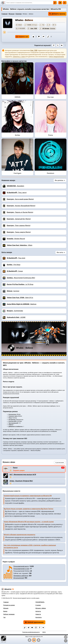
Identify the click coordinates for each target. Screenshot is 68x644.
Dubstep (19, 14)
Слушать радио (19, 470)
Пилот (15, 468)
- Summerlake (15, 311)
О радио (38, 605)
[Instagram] (36, 628)
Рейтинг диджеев (9, 614)
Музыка (12, 14)
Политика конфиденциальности (31, 632)
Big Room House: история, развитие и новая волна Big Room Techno (28, 509)
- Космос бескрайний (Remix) (21, 206)
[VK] (43, 628)
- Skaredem (15, 186)
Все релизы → (60, 180)
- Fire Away (14, 265)
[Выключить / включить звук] (66, 637)
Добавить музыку (57, 14)
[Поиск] (31, 3)
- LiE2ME (16, 317)
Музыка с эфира (41, 608)
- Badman (22, 304)
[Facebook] (40, 628)
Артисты (38, 611)
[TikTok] (25, 628)
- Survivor (13, 291)
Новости (38, 614)
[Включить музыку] (34, 640)
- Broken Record (16, 239)
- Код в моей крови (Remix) (20, 199)
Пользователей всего (21, 566)
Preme (51, 135)
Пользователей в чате (21, 569)
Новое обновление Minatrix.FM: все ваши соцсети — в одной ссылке (29, 522)
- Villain (20, 245)
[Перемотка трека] (36, 32)
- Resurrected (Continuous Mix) (21, 278)
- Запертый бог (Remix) (19, 219)
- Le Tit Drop (20, 284)
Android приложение (34, 622)
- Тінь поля (16, 258)
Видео (5, 611)
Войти (60, 3)
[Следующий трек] (39, 640)
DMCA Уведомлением (56, 57)
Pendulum (51, 173)
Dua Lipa (51, 97)
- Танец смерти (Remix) (19, 232)
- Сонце (15, 271)
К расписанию (60, 462)
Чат (4, 617)
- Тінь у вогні (17, 193)
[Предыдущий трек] (30, 640)
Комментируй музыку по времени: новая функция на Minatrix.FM (28, 496)
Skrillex (17, 135)
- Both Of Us (20, 298)
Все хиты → (61, 252)
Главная (4, 14)
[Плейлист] (66, 641)
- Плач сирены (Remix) (19, 225)
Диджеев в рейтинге (21, 576)
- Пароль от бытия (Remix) (20, 212)
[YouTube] (32, 628)
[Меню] (65, 3)
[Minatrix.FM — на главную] (3, 3)
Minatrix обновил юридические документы (19, 535)
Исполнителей (19, 578)
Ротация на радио (9, 605)
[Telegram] (28, 628)
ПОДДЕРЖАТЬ (40, 602)
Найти (55, 3)
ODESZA (17, 97)
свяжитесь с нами (19, 57)
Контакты (39, 617)
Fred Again (17, 173)
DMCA (44, 632)
